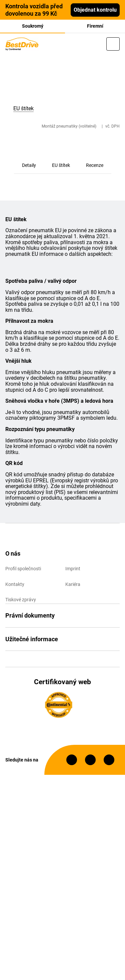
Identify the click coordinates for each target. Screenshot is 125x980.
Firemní (95, 26)
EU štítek (61, 165)
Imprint (73, 569)
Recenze (95, 165)
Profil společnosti (23, 569)
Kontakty (15, 584)
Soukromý (33, 26)
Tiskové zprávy (21, 600)
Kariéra (73, 584)
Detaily (29, 165)
